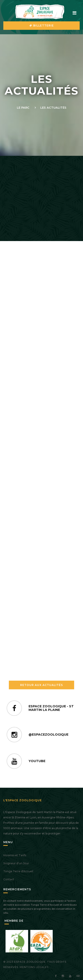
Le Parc (23, 108)
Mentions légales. (34, 967)
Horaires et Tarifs (15, 855)
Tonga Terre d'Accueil (18, 871)
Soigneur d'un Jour (16, 863)
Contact (9, 879)
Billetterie (42, 25)
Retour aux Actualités (41, 685)
